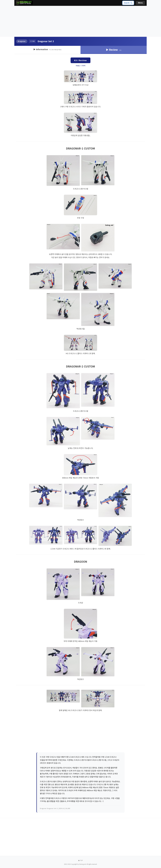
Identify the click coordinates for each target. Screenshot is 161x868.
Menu (140, 3)
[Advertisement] (80, 21)
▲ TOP (80, 860)
